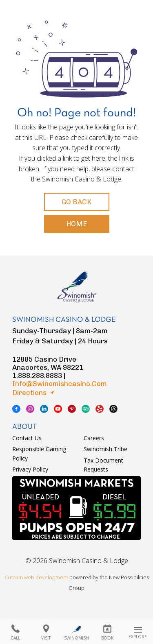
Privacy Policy (30, 469)
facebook (16, 409)
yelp (100, 409)
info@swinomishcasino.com (60, 384)
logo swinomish (77, 283)
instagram (30, 409)
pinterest (72, 409)
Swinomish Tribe (105, 449)
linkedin (44, 409)
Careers (94, 438)
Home (77, 224)
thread (113, 409)
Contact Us (27, 438)
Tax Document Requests (103, 465)
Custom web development (36, 577)
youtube (58, 409)
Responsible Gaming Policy (39, 453)
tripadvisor (86, 409)
